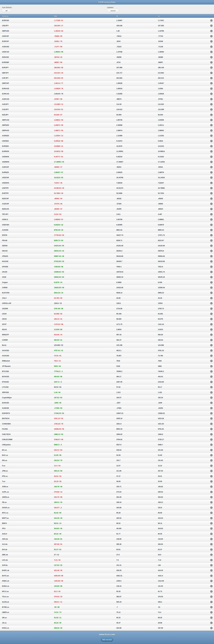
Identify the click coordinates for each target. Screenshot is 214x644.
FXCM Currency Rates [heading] (107, 2)
